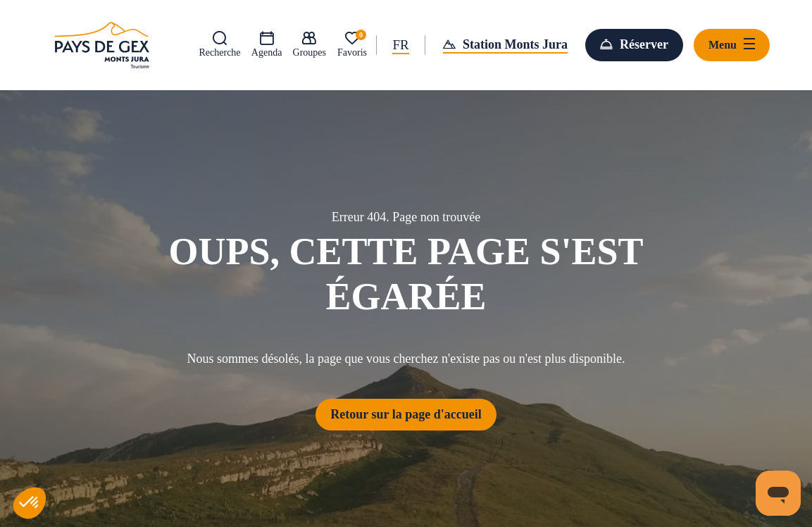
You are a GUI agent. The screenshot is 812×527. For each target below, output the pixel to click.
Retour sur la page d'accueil (406, 414)
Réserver (644, 44)
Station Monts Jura (515, 44)
